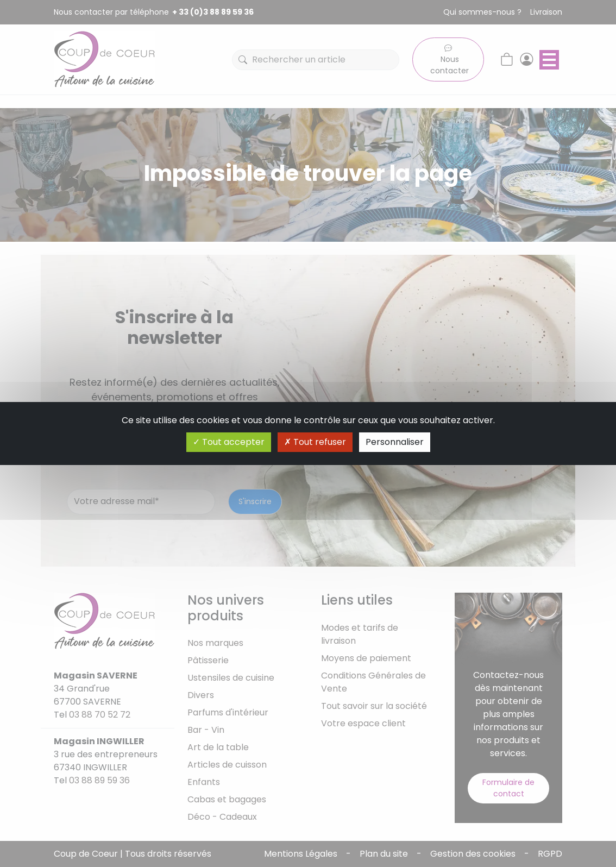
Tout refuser (315, 442)
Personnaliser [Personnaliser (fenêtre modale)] (395, 442)
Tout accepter (229, 442)
